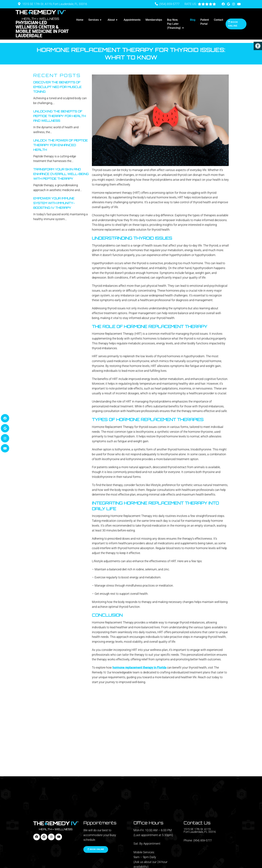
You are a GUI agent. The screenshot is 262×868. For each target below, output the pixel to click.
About (111, 20)
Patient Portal (205, 22)
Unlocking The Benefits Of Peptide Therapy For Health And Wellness (59, 113)
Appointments (132, 20)
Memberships (154, 20)
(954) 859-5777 (169, 4)
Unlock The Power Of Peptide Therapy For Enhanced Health (60, 142)
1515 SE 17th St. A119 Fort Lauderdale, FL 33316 (201, 827)
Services (94, 20)
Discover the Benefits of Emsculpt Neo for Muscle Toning (57, 84)
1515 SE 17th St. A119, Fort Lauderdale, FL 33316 (54, 4)
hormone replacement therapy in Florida (139, 664)
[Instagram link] (234, 4)
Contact (218, 20)
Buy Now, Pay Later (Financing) (174, 24)
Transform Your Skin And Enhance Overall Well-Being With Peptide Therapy (61, 171)
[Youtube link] (239, 4)
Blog (193, 20)
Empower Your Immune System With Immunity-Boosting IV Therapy (54, 200)
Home (80, 20)
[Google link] (229, 4)
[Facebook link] (224, 4)
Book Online (233, 24)
